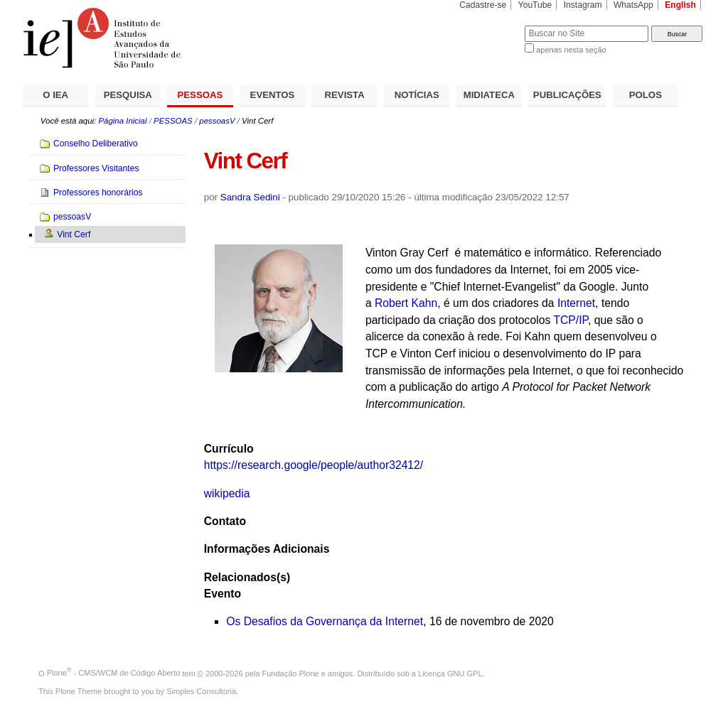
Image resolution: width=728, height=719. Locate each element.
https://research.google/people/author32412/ (314, 465)
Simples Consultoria (201, 691)
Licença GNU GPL (450, 673)
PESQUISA (128, 95)
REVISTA (345, 95)
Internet (576, 303)
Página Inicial (122, 121)
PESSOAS (200, 95)
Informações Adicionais (267, 549)
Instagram (583, 5)
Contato (225, 521)
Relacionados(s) (247, 577)
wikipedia (227, 493)
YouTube (535, 5)
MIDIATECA (489, 95)
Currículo (229, 449)
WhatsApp (633, 5)
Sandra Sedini (250, 197)
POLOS (646, 95)
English (680, 5)
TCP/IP (571, 320)
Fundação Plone (291, 673)
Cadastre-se (483, 5)
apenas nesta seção (571, 50)
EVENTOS (273, 95)
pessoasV (217, 121)
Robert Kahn (406, 303)
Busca (490, 25)
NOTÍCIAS (417, 95)
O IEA (55, 95)
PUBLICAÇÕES (567, 95)
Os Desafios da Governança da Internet (325, 621)
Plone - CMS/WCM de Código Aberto (114, 673)
